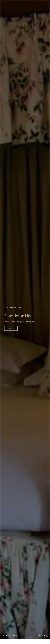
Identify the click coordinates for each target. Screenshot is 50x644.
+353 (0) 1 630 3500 (14, 635)
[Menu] (3, 4)
